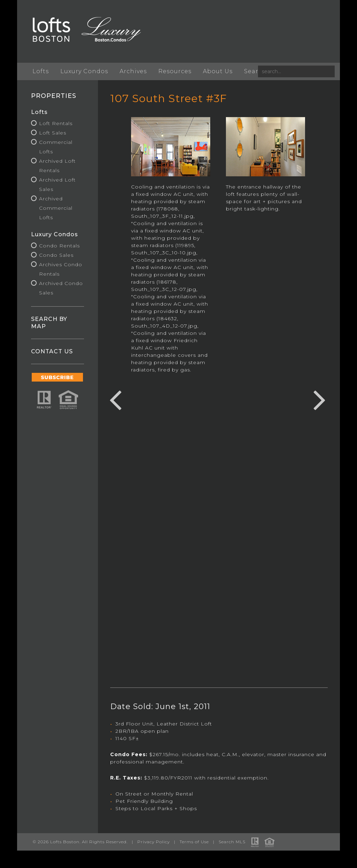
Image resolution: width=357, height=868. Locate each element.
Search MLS (232, 842)
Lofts (41, 71)
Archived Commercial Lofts (56, 208)
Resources (175, 71)
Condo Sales (57, 255)
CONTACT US (52, 351)
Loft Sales (53, 133)
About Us (218, 71)
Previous (115, 399)
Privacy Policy (154, 842)
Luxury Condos (85, 71)
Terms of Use (195, 842)
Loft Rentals (56, 123)
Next (319, 399)
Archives (134, 71)
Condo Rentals (60, 246)
